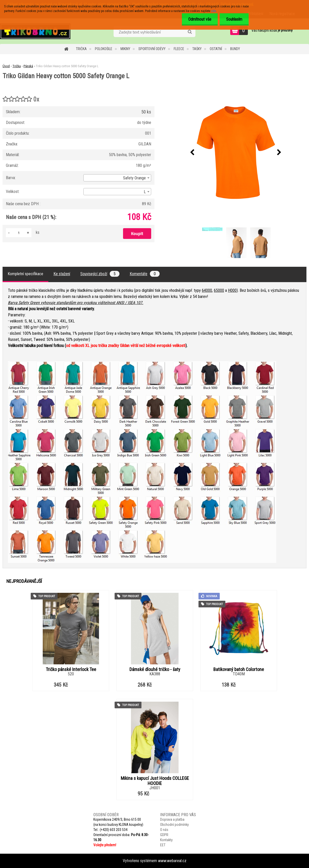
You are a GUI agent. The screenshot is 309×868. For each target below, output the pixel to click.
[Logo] (35, 31)
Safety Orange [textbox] (134, 178)
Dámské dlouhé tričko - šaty (155, 669)
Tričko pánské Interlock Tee (71, 669)
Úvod (6, 66)
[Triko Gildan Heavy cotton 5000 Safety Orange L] (236, 153)
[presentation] (192, 153)
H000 (232, 290)
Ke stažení (62, 274)
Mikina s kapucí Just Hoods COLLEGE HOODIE (155, 781)
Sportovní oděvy (152, 49)
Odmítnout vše (200, 19)
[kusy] (19, 233)
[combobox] (117, 178)
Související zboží (100, 274)
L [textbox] (145, 192)
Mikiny (125, 49)
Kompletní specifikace (25, 274)
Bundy (235, 49)
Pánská (28, 66)
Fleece (179, 49)
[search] (190, 32)
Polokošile (104, 49)
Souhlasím (234, 19)
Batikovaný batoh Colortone (239, 669)
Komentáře (145, 274)
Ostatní (216, 49)
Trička (81, 49)
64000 (207, 290)
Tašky (197, 49)
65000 (219, 290)
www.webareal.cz (172, 861)
